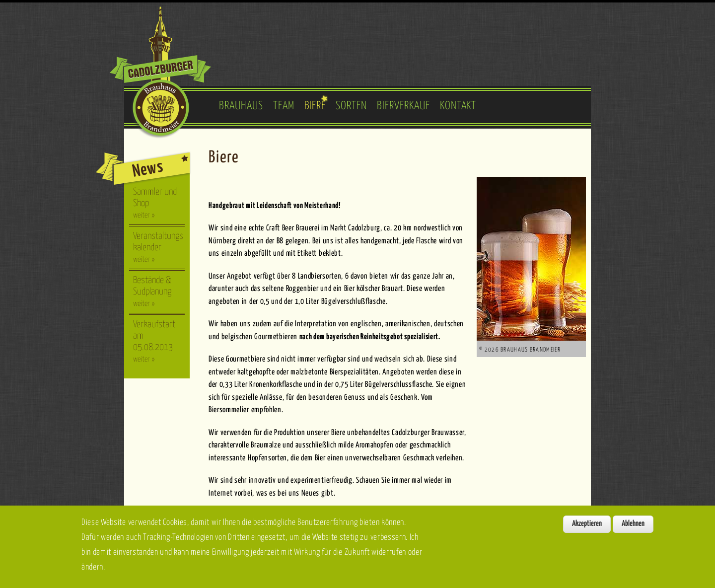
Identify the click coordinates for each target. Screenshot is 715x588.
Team (284, 106)
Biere (315, 106)
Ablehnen (633, 530)
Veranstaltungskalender (158, 247)
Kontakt (458, 106)
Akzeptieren (587, 530)
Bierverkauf (403, 106)
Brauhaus (241, 106)
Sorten (351, 106)
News (148, 169)
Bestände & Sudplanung (152, 292)
